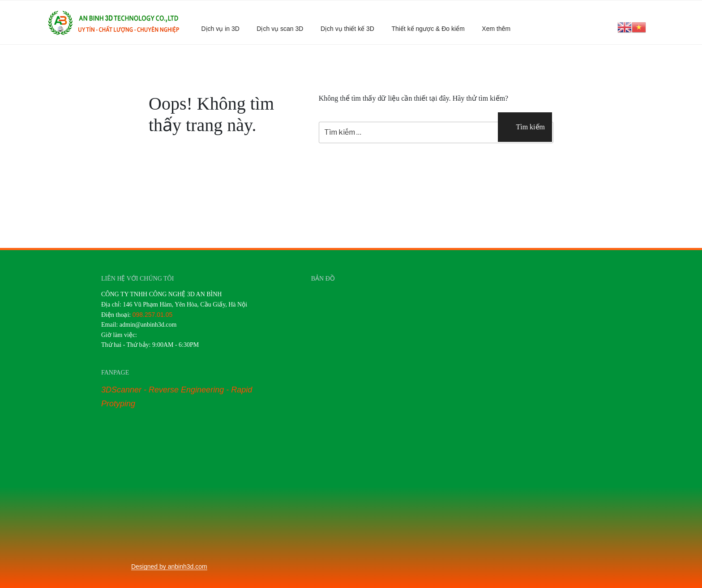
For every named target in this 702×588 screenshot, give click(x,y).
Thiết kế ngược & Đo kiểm (428, 29)
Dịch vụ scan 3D (280, 29)
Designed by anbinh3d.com (169, 567)
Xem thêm (500, 29)
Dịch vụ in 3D (220, 29)
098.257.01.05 (153, 315)
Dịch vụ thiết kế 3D (347, 29)
